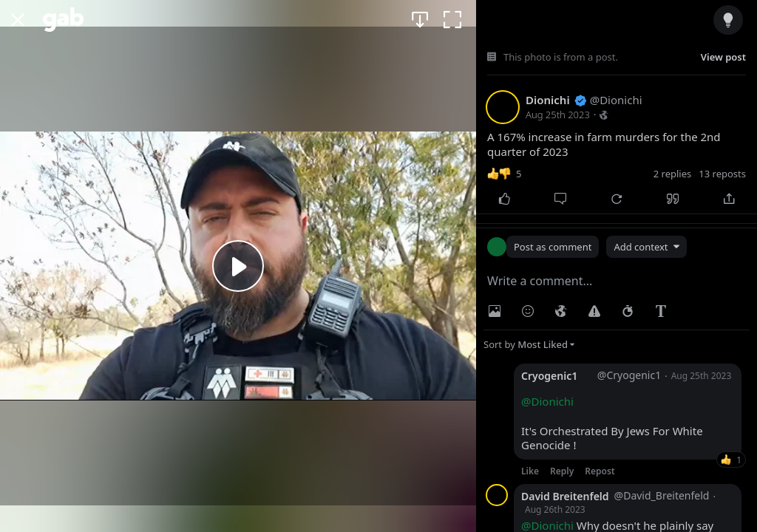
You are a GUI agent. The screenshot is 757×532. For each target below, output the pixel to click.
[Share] (729, 199)
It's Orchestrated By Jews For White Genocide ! (612, 423)
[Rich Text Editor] (661, 311)
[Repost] (617, 199)
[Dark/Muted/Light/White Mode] (728, 20)
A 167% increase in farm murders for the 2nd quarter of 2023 (604, 144)
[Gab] (63, 20)
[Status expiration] (628, 311)
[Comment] (560, 199)
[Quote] (673, 199)
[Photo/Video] (495, 311)
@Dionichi (547, 401)
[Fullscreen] (452, 20)
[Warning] (594, 311)
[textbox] (617, 281)
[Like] (504, 199)
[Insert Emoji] (528, 311)
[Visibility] (561, 311)
